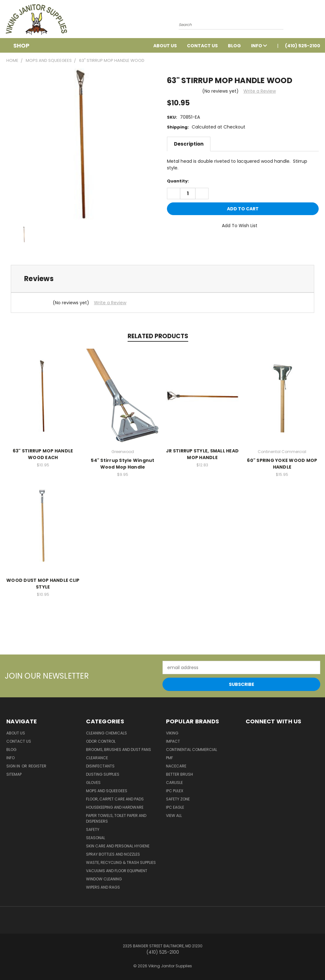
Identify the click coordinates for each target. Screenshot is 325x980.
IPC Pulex (175, 791)
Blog (234, 46)
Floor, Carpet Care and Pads (115, 799)
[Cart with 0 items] (319, 21)
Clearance (97, 758)
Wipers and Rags (103, 887)
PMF (169, 758)
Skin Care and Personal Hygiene (118, 846)
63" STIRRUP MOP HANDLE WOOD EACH (43, 454)
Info (259, 46)
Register (37, 766)
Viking (172, 733)
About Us (165, 46)
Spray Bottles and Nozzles (113, 854)
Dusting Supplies (103, 774)
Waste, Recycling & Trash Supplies (121, 862)
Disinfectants (100, 766)
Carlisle (174, 783)
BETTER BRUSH (179, 774)
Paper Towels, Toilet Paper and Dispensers (116, 818)
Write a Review (260, 91)
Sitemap (14, 774)
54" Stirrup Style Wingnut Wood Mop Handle (123, 464)
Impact (173, 741)
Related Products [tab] (158, 336)
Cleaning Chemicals (106, 733)
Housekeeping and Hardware (115, 807)
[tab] (162, 279)
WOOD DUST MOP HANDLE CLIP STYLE (43, 584)
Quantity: (178, 181)
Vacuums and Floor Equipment (117, 871)
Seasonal (96, 838)
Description (189, 144)
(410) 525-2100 (303, 46)
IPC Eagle (175, 807)
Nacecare (176, 766)
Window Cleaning (104, 879)
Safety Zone (178, 799)
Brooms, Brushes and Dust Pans (119, 750)
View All (174, 816)
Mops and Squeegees (107, 791)
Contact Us (202, 46)
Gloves (93, 783)
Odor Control (101, 741)
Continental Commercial (192, 750)
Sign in (14, 766)
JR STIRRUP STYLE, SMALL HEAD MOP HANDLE (202, 454)
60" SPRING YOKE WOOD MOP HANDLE (282, 464)
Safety (93, 829)
